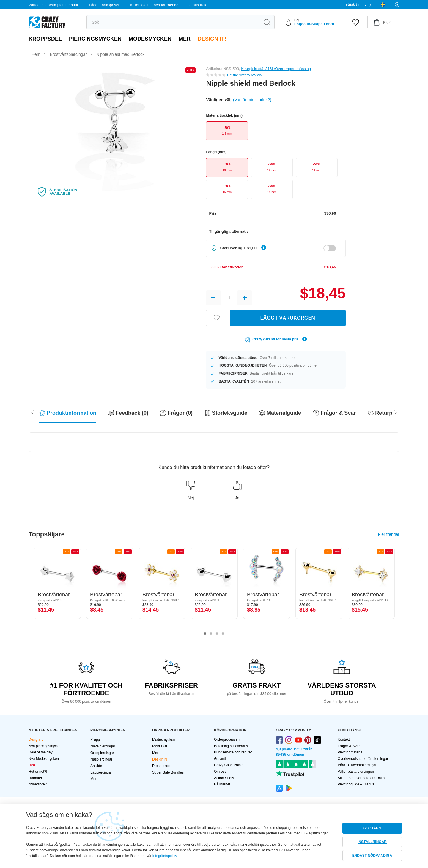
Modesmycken (150, 39)
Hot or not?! (38, 772)
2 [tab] (211, 634)
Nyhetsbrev (38, 784)
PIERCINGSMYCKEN (95, 39)
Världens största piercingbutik (54, 5)
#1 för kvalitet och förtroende (154, 5)
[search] (173, 22)
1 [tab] (205, 634)
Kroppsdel (45, 39)
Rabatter (35, 778)
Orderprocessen (227, 739)
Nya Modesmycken (44, 759)
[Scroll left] (396, 411)
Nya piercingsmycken (45, 746)
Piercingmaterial (350, 752)
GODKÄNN (372, 828)
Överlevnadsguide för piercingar (363, 759)
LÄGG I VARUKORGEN (288, 318)
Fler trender (389, 534)
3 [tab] (217, 634)
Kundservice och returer (233, 752)
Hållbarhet (222, 784)
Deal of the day (41, 752)
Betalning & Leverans (231, 746)
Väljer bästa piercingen (356, 772)
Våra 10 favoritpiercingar (357, 765)
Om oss (220, 772)
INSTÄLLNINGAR (372, 842)
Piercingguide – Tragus (356, 784)
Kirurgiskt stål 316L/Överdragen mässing (276, 69)
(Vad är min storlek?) (252, 100)
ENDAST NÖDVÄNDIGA (372, 856)
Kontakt (344, 739)
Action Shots (224, 778)
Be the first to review (245, 75)
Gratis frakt (198, 5)
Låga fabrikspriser (104, 5)
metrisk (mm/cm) (357, 4)
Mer (185, 39)
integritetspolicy (165, 856)
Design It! (212, 39)
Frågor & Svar (349, 746)
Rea (32, 765)
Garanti (220, 759)
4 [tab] (223, 634)
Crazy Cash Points (229, 765)
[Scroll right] (32, 411)
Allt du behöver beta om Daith (361, 778)
